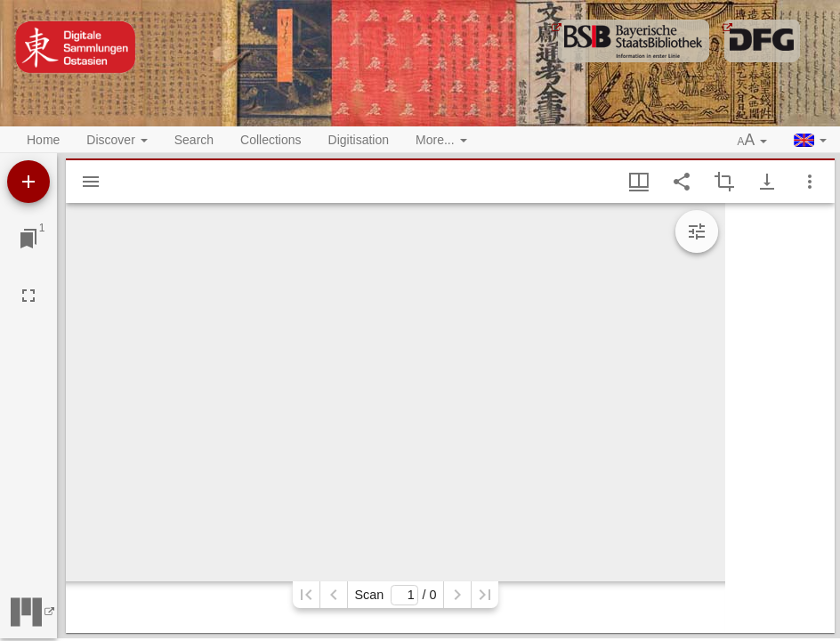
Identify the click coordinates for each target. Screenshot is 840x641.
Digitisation (359, 140)
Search (194, 140)
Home (43, 140)
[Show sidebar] (91, 182)
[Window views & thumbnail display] (639, 182)
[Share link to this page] (682, 182)
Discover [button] (117, 140)
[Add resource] (28, 182)
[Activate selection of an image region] (724, 182)
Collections (271, 140)
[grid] (780, 418)
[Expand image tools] (697, 231)
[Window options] (810, 182)
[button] (753, 141)
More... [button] (441, 140)
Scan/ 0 (395, 595)
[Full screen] (28, 296)
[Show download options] (767, 182)
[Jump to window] (28, 239)
